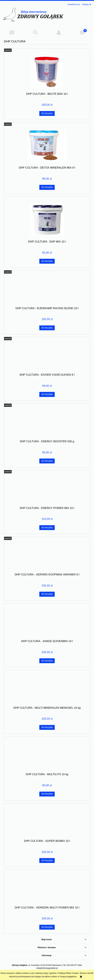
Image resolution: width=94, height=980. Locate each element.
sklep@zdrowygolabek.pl (47, 968)
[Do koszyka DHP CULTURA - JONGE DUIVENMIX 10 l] (47, 661)
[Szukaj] (35, 32)
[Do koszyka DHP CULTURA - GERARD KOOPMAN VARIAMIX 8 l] (47, 594)
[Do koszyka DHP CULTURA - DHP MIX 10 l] (47, 261)
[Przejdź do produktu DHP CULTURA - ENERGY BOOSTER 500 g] (47, 423)
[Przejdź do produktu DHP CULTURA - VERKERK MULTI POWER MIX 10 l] (47, 889)
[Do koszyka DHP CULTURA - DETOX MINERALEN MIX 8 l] (47, 187)
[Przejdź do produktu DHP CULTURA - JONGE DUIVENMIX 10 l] (47, 623)
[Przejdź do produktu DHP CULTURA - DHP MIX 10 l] (47, 219)
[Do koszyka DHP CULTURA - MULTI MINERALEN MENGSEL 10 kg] (47, 727)
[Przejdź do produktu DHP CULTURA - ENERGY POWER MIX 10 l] (47, 489)
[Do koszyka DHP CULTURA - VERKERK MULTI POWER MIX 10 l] (47, 927)
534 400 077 (72, 965)
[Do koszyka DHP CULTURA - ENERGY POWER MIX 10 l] (47, 528)
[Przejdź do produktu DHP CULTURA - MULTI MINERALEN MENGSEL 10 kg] (47, 689)
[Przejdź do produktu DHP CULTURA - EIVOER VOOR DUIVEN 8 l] (47, 356)
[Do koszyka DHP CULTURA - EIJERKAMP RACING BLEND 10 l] (47, 328)
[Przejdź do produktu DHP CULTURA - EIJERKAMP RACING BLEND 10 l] (47, 290)
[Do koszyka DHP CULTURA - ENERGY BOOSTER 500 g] (47, 461)
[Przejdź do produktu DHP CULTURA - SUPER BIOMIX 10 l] (47, 822)
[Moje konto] (59, 32)
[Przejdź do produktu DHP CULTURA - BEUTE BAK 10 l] (47, 72)
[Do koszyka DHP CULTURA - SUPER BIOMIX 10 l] (47, 861)
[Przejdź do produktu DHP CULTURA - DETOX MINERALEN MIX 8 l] (47, 145)
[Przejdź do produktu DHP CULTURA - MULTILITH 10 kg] (47, 756)
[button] (12, 32)
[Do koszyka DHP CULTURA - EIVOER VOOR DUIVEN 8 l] (47, 394)
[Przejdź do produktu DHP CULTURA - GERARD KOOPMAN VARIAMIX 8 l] (47, 556)
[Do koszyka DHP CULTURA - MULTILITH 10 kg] (47, 794)
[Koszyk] (82, 32)
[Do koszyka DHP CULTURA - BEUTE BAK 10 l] (47, 113)
